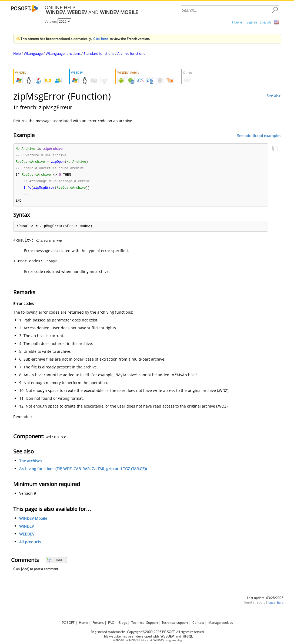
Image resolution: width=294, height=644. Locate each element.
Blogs (123, 623)
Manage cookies (221, 623)
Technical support (175, 623)
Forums (98, 623)
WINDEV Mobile (33, 521)
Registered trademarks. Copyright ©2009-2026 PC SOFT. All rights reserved (147, 632)
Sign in (252, 22)
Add (54, 562)
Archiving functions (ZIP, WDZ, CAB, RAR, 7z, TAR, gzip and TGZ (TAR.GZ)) (83, 471)
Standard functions (99, 53)
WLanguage (33, 53)
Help (17, 53)
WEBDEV (27, 536)
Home (237, 22)
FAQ (111, 623)
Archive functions (131, 53)
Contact (198, 623)
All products (30, 544)
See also (274, 96)
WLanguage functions (63, 53)
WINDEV (26, 529)
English (265, 22)
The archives (31, 463)
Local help (276, 605)
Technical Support (145, 623)
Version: (51, 21)
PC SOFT (68, 623)
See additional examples (259, 135)
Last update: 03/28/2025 (265, 600)
